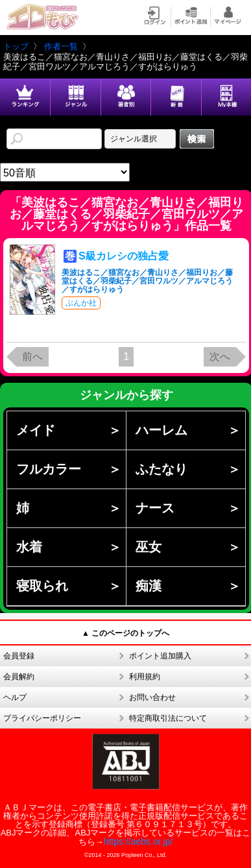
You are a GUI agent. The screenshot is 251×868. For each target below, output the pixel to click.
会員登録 (19, 656)
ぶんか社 (81, 303)
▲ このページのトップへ (125, 633)
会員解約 (19, 677)
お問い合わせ (152, 697)
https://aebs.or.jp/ (138, 841)
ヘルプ (15, 697)
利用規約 (145, 677)
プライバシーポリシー (42, 718)
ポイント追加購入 (160, 656)
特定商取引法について (168, 718)
